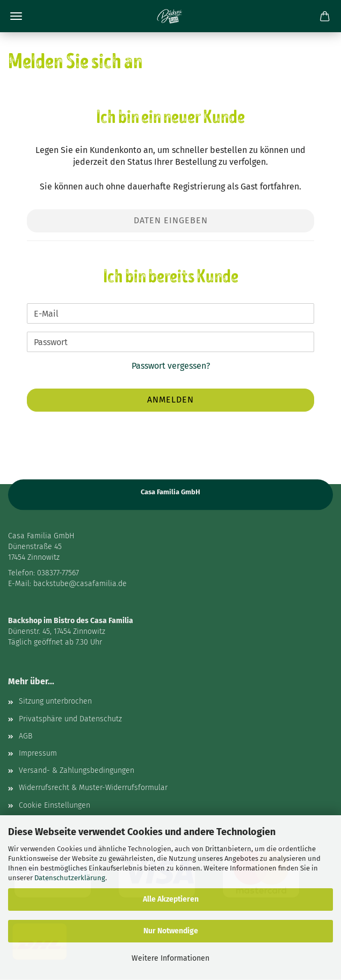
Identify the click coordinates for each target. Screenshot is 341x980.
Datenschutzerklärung (70, 878)
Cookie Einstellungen (55, 805)
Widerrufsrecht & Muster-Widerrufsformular (93, 788)
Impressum (38, 753)
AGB (26, 736)
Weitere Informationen (170, 958)
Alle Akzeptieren (171, 899)
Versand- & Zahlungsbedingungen (77, 770)
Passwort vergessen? (171, 366)
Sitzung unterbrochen (55, 701)
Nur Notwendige (171, 931)
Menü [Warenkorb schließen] (16, 16)
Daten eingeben (171, 220)
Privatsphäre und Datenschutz (70, 719)
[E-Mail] (170, 313)
